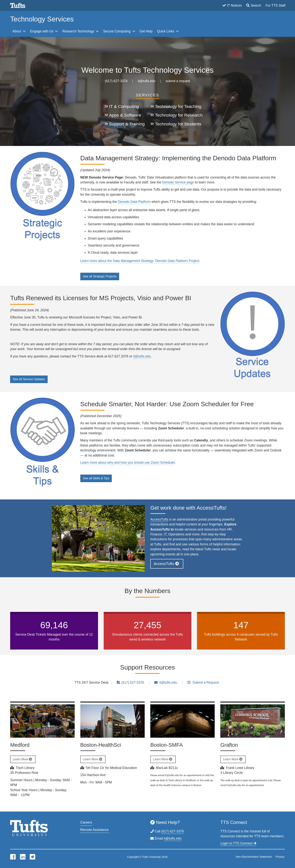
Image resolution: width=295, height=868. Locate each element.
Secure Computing (117, 31)
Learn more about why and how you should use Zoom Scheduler (128, 463)
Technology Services (42, 19)
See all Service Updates (29, 379)
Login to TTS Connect (238, 843)
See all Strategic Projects (100, 276)
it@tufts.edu (147, 81)
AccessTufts (159, 519)
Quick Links (166, 31)
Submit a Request (203, 682)
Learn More (23, 759)
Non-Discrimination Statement (254, 857)
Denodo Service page (178, 182)
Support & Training (127, 124)
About (17, 31)
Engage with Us (42, 31)
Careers (86, 822)
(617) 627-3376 (116, 81)
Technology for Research (179, 115)
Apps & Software (125, 115)
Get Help (146, 31)
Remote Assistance (95, 830)
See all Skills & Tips (96, 478)
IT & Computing (124, 106)
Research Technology (79, 31)
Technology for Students (178, 124)
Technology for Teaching (178, 106)
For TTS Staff (276, 5)
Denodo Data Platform (134, 202)
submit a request (178, 81)
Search (256, 5)
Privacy (280, 857)
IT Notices (234, 5)
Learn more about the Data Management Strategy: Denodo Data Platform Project (140, 261)
